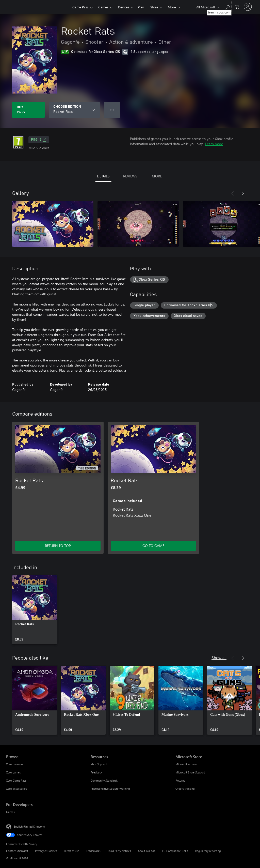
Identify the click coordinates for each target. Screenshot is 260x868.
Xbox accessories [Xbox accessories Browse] (17, 789)
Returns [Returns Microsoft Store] (180, 780)
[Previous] (233, 193)
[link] (35, 610)
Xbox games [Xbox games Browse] (13, 772)
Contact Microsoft (17, 851)
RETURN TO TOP (58, 546)
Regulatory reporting (208, 851)
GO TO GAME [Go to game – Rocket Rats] (153, 546)
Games (103, 7)
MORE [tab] (157, 176)
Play (141, 7)
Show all (219, 657)
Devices (124, 7)
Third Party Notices (119, 851)
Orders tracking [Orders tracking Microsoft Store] (185, 789)
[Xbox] (57, 7)
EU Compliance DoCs (175, 851)
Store (154, 7)
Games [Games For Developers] (10, 812)
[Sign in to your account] (248, 7)
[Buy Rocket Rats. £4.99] (28, 110)
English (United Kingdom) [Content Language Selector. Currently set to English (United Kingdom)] (29, 826)
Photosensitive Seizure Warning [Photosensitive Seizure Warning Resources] (110, 789)
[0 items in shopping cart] (237, 6)
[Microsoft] (23, 7)
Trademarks (93, 851)
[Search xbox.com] (227, 6)
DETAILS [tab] (103, 176)
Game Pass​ (80, 7)
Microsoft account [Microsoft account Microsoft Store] (186, 764)
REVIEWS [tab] (130, 176)
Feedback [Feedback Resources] (96, 772)
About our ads (147, 851)
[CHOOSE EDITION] (74, 110)
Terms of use (72, 851)
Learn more (214, 144)
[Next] (243, 193)
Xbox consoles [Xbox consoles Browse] (15, 764)
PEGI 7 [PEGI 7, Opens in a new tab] (39, 140)
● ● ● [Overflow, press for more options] (112, 110)
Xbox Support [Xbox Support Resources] (99, 764)
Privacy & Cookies (46, 851)
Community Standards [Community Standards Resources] (104, 780)
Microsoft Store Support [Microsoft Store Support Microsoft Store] (190, 772)
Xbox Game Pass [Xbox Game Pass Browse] (16, 780)
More (172, 7)
